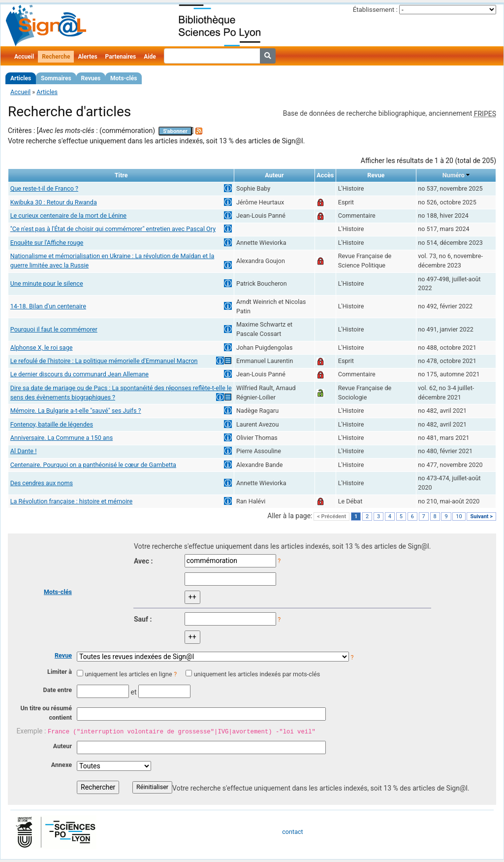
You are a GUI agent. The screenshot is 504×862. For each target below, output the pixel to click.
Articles (21, 78)
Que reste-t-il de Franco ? (44, 188)
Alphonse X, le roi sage (42, 348)
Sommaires (56, 78)
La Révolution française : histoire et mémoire (71, 501)
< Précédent (331, 516)
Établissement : (375, 10)
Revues (91, 78)
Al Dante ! (24, 451)
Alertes (87, 57)
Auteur (63, 746)
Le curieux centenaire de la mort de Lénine (68, 215)
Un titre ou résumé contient (46, 713)
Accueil (24, 57)
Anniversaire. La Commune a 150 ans (62, 438)
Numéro (454, 175)
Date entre (57, 690)
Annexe (62, 765)
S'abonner (175, 131)
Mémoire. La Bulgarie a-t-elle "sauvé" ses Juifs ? (76, 411)
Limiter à (60, 672)
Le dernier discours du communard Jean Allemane (79, 374)
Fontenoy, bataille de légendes (52, 424)
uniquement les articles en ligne (128, 674)
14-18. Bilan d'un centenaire (48, 306)
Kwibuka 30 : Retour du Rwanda (54, 202)
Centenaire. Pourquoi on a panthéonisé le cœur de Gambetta (93, 465)
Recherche (56, 57)
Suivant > (481, 516)
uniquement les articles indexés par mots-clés (257, 674)
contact (292, 832)
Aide (150, 57)
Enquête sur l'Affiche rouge (47, 243)
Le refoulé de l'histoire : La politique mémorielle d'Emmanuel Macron (104, 361)
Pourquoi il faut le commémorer (54, 329)
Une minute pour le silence (47, 283)
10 (459, 516)
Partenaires (121, 57)
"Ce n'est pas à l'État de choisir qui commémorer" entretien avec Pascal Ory (113, 229)
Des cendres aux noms (42, 483)
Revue (63, 655)
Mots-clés (124, 78)
